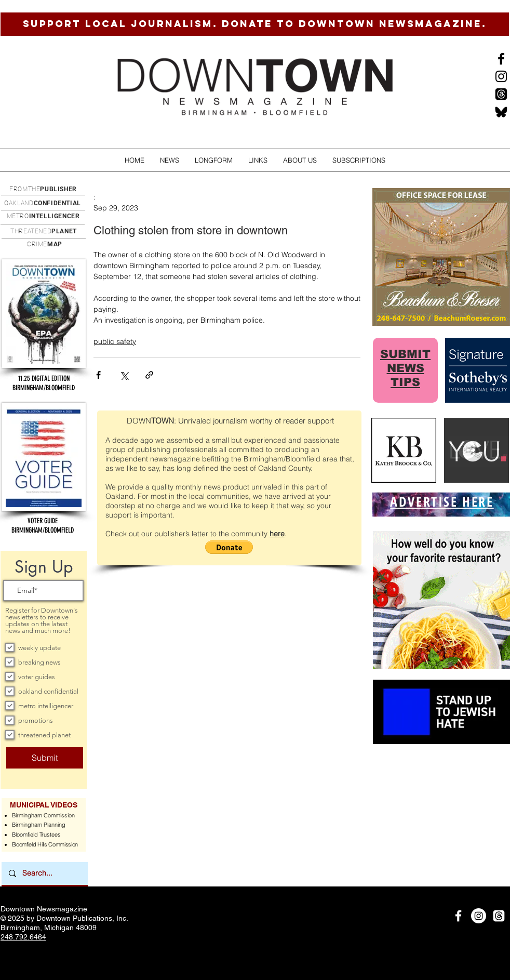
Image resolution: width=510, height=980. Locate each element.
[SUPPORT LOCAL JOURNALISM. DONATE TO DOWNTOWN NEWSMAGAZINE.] (255, 24)
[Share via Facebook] (98, 375)
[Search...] (44, 873)
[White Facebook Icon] (458, 916)
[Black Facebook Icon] (501, 59)
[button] (170, 160)
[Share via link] (149, 375)
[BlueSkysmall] (501, 112)
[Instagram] (501, 76)
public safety (115, 341)
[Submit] (45, 758)
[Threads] (501, 94)
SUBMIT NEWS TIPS (405, 368)
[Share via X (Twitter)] (124, 375)
